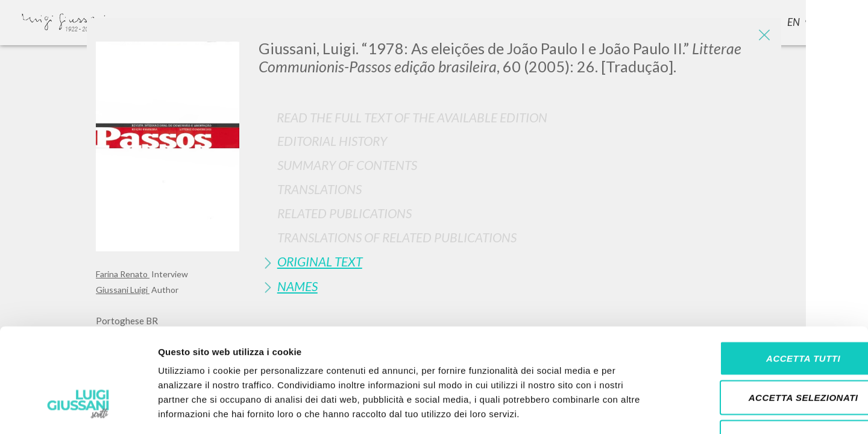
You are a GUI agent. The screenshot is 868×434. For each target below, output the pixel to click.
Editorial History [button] (332, 141)
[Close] (763, 36)
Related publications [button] (344, 213)
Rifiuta (767, 355)
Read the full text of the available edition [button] (412, 117)
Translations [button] (319, 189)
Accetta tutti (767, 276)
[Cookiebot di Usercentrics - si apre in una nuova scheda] (78, 410)
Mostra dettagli (634, 410)
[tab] (515, 141)
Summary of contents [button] (347, 165)
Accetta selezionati (767, 316)
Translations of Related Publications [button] (397, 237)
